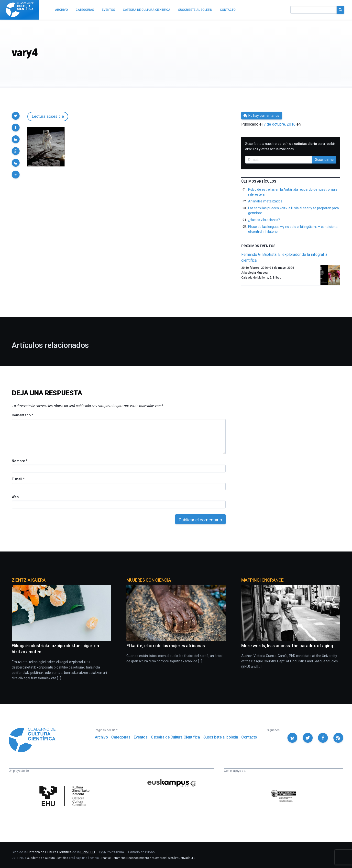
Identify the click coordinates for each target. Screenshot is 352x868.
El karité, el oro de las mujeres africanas (166, 646)
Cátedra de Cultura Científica (175, 737)
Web (15, 497)
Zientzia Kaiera (29, 580)
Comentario (22, 415)
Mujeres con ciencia (149, 580)
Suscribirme (324, 160)
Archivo (101, 737)
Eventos (141, 737)
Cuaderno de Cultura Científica (48, 858)
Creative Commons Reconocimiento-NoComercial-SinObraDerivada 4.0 (147, 858)
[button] (16, 116)
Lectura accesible (48, 116)
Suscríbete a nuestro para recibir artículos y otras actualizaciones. (290, 146)
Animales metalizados (265, 201)
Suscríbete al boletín (221, 737)
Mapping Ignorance (262, 580)
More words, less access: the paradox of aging (287, 646)
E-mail (18, 479)
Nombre (19, 461)
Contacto (249, 737)
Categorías (121, 737)
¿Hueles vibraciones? (264, 220)
